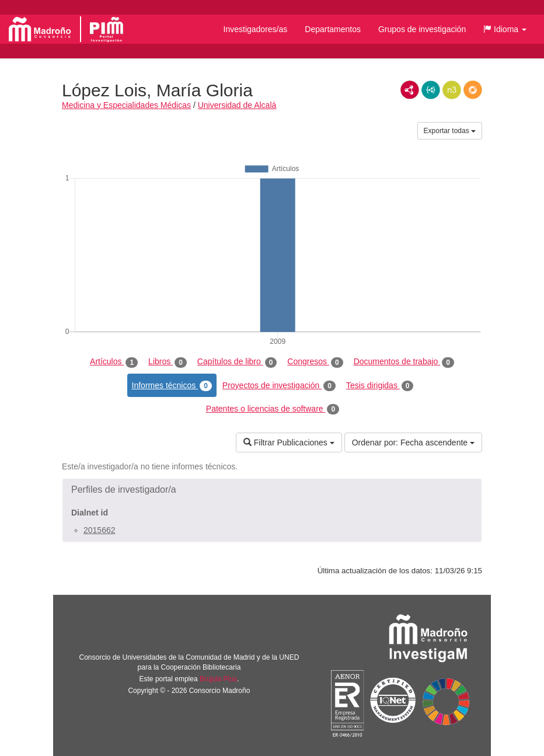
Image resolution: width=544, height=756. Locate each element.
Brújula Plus (218, 679)
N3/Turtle (452, 90)
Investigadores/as (256, 29)
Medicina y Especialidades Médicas (126, 105)
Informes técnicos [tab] (172, 386)
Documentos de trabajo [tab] (404, 362)
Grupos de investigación (422, 29)
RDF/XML (410, 90)
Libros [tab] (168, 362)
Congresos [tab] (315, 362)
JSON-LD (431, 90)
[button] (505, 29)
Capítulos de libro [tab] (237, 362)
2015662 (100, 530)
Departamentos (333, 29)
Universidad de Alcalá (237, 105)
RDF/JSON (473, 90)
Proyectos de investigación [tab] (279, 386)
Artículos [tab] (114, 362)
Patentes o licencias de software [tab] (273, 409)
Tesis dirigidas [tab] (380, 386)
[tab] (272, 490)
